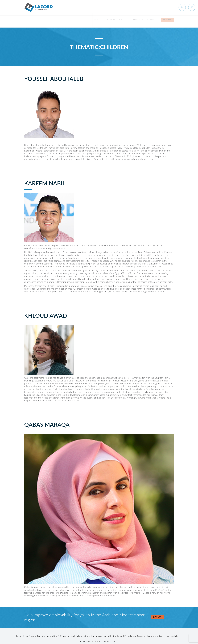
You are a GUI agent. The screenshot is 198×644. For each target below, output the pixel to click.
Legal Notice (23, 638)
